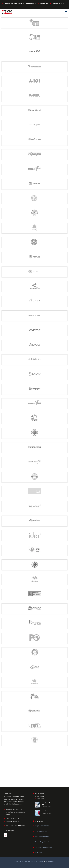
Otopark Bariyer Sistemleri (43, 842)
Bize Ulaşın (38, 853)
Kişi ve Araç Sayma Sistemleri (44, 847)
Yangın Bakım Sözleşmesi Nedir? (48, 804)
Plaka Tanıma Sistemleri (42, 837)
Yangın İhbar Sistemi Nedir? (49, 811)
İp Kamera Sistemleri (41, 831)
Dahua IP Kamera (39, 796)
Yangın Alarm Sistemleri (42, 826)
